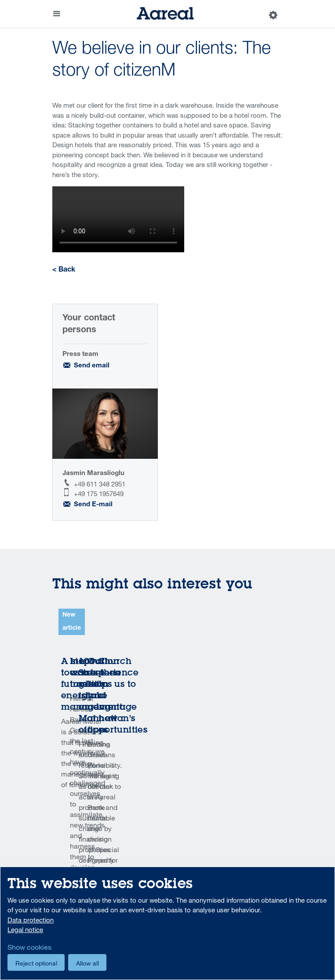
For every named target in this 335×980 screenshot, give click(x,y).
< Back (64, 270)
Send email (92, 366)
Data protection (31, 920)
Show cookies (29, 947)
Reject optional (36, 963)
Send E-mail (93, 505)
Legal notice (25, 929)
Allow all (87, 963)
